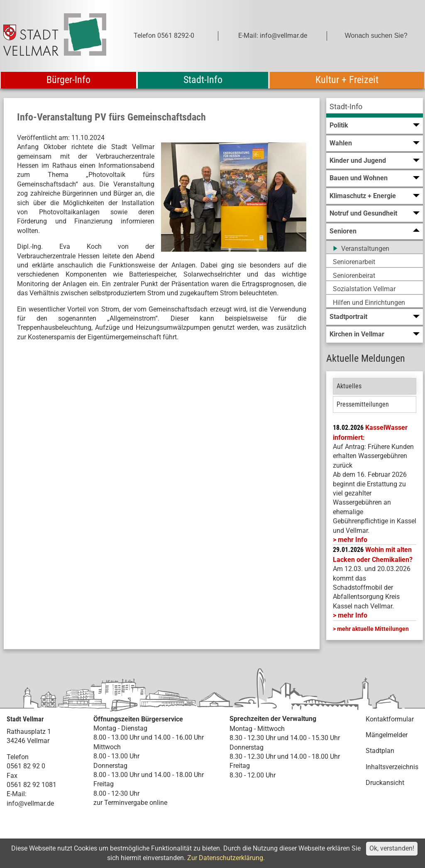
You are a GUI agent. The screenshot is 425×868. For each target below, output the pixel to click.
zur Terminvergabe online (130, 803)
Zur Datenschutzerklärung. (226, 858)
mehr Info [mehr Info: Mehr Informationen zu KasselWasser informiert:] (353, 540)
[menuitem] (375, 108)
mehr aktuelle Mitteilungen (373, 629)
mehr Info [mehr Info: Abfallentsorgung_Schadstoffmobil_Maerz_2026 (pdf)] (353, 615)
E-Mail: (17, 794)
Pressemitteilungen (363, 404)
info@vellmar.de (30, 803)
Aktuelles (349, 386)
